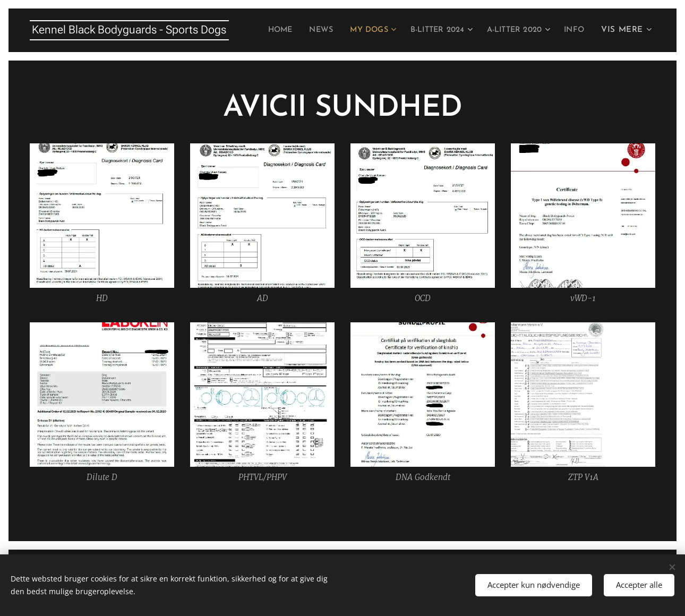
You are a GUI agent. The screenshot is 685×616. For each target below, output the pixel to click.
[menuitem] (299, 30)
